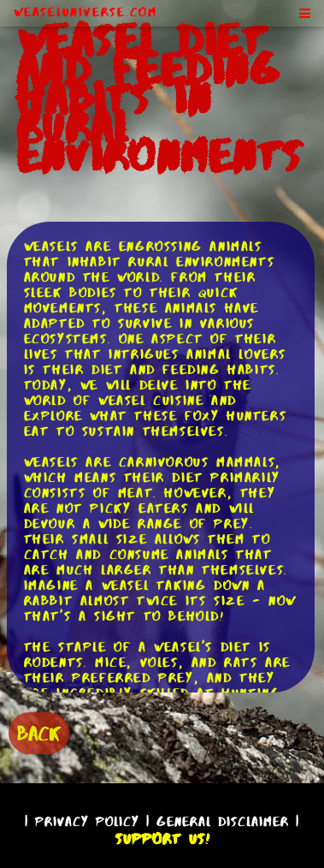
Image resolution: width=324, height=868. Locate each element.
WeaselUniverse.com (85, 12)
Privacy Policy (87, 821)
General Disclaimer (223, 821)
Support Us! (162, 839)
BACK (39, 733)
